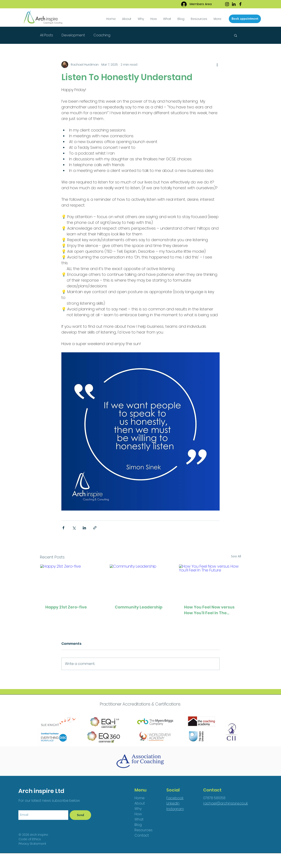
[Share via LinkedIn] (84, 528)
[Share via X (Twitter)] (74, 528)
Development (73, 35)
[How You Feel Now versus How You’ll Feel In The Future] (210, 582)
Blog (138, 825)
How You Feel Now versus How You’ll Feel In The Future (209, 610)
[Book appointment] (245, 19)
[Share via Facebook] (63, 528)
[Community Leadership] (141, 582)
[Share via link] (95, 528)
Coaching (102, 35)
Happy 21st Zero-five (66, 607)
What (139, 819)
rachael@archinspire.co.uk (226, 803)
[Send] (80, 815)
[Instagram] (227, 4)
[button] (167, 19)
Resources (143, 830)
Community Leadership (139, 607)
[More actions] (217, 65)
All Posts (47, 35)
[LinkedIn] (234, 4)
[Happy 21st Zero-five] (71, 582)
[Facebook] (240, 4)
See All (236, 556)
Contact (142, 835)
